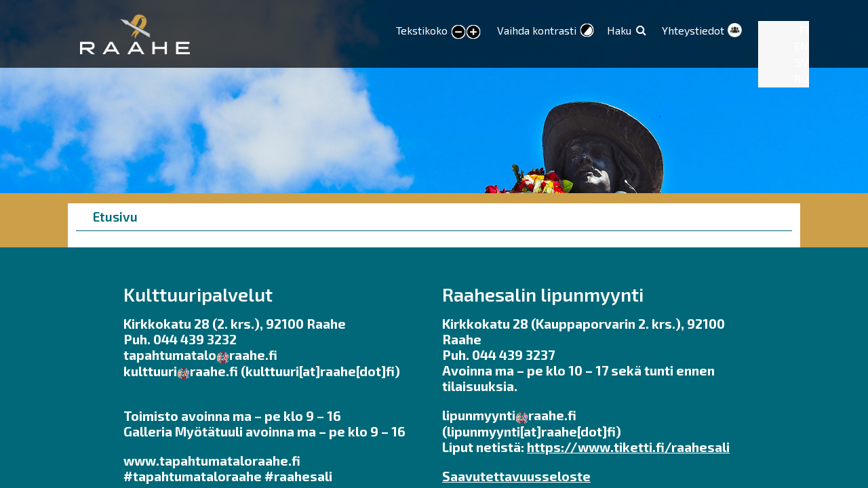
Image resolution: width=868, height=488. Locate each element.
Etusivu (115, 217)
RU (801, 78)
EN (801, 46)
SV (802, 62)
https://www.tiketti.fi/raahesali (628, 447)
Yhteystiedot (693, 30)
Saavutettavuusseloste (516, 476)
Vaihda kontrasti (537, 30)
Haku (619, 30)
